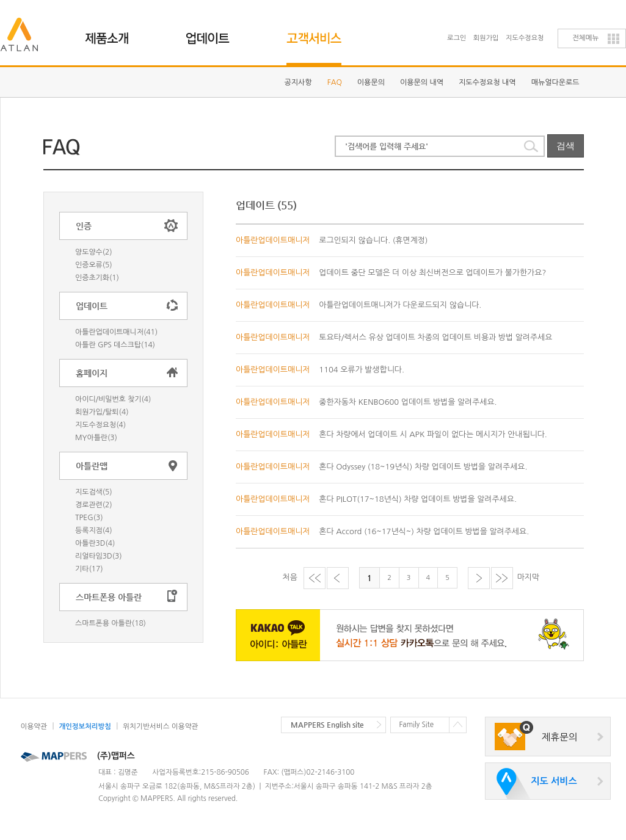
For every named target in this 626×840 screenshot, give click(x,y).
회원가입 (486, 38)
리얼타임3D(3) (99, 556)
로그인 (457, 38)
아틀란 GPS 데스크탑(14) (115, 345)
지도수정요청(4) (100, 425)
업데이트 (215, 34)
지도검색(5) (94, 492)
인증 (84, 226)
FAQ (335, 82)
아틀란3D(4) (95, 543)
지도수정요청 (525, 38)
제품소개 (114, 34)
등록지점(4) (94, 530)
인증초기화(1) (97, 278)
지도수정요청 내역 (487, 82)
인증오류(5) (94, 265)
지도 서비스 (554, 781)
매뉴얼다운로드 (555, 82)
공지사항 (298, 82)
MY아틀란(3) (96, 438)
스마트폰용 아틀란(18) (111, 623)
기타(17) (89, 569)
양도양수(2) (94, 252)
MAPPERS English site (327, 725)
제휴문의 (559, 737)
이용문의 (371, 82)
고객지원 (315, 34)
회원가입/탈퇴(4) (102, 412)
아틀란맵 (92, 466)
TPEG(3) (89, 518)
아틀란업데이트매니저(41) (116, 332)
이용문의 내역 (422, 82)
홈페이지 (92, 373)
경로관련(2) (94, 505)
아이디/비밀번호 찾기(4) (113, 399)
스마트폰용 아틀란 (109, 597)
